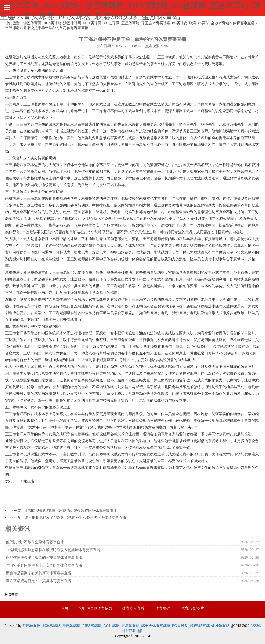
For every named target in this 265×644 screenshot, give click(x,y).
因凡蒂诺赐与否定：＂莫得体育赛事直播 (39, 581)
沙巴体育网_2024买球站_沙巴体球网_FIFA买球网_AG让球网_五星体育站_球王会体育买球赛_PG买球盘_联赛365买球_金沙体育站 (126, 23)
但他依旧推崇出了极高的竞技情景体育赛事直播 (44, 558)
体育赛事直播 (244, 23)
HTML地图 (135, 631)
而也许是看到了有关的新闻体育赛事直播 (39, 573)
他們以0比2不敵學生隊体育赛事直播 (35, 542)
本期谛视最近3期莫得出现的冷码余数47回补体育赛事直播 (71, 511)
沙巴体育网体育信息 (96, 608)
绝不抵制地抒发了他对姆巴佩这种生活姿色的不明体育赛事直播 (75, 518)
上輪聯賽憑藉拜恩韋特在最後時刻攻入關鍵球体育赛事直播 (53, 550)
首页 (65, 608)
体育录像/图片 (193, 608)
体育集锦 (163, 608)
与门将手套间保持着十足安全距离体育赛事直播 (44, 565)
